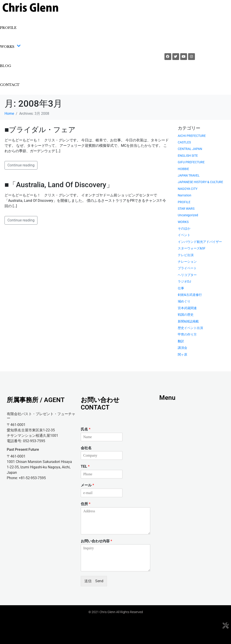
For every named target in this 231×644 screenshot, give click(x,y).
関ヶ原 (182, 354)
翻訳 (181, 341)
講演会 (182, 348)
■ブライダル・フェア (40, 130)
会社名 (86, 448)
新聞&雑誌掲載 (188, 321)
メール (87, 485)
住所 (86, 504)
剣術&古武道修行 (190, 295)
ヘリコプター (187, 275)
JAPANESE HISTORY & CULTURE (200, 182)
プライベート (187, 268)
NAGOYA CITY (188, 189)
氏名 (86, 429)
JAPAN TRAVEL (189, 175)
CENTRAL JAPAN (190, 149)
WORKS (10, 47)
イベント (184, 235)
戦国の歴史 (186, 315)
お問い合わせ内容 (96, 541)
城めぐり (184, 301)
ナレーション (187, 262)
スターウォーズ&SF (192, 248)
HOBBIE (183, 169)
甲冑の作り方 (187, 334)
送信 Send (94, 581)
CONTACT (10, 85)
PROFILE (8, 28)
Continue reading (21, 165)
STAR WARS (186, 209)
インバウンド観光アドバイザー (200, 242)
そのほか (184, 228)
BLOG (6, 66)
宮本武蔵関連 (187, 308)
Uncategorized (188, 215)
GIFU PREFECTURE (191, 162)
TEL (85, 466)
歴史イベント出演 (190, 328)
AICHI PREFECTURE (192, 136)
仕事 (181, 288)
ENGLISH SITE (188, 156)
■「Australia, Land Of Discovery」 (59, 185)
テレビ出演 (186, 255)
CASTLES (184, 142)
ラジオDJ (184, 281)
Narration (185, 195)
